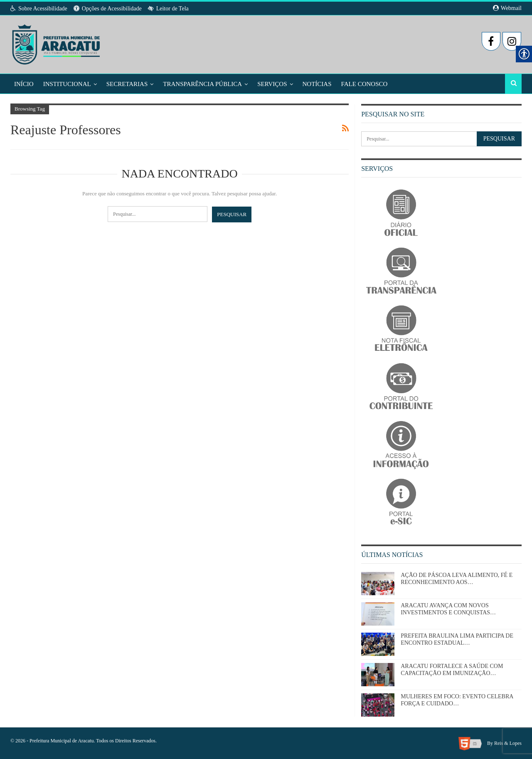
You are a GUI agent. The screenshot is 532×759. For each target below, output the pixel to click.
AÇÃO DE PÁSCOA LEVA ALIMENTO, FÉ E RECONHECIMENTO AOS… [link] (457, 579)
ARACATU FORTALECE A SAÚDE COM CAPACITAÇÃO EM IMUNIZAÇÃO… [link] (452, 670)
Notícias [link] (317, 84)
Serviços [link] (272, 84)
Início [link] (24, 84)
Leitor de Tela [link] (168, 9)
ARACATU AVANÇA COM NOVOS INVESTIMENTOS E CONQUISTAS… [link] (448, 609)
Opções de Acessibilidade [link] (108, 9)
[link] (57, 42)
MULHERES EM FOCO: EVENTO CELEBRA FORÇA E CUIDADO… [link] (457, 700)
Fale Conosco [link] (365, 84)
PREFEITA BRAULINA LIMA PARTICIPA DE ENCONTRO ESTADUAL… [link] (457, 639)
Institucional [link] (67, 84)
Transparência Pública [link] (202, 84)
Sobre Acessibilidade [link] (39, 9)
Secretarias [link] (127, 84)
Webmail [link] (507, 8)
